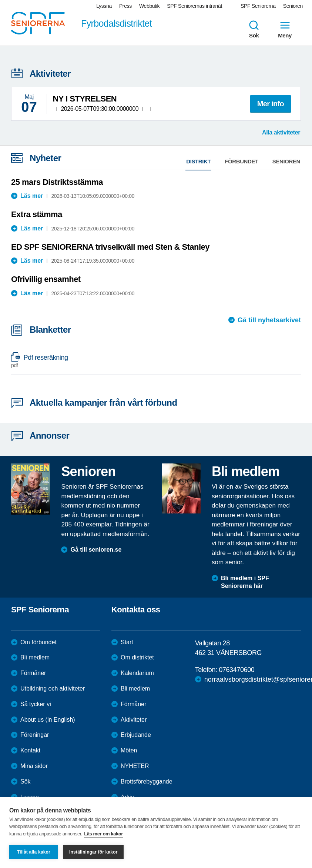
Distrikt (198, 161)
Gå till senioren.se (96, 550)
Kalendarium (137, 673)
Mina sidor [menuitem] (34, 766)
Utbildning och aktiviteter (53, 689)
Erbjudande (136, 735)
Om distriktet (137, 657)
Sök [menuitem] (254, 29)
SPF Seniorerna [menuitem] (258, 6)
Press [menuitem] (125, 6)
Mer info (271, 104)
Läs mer (32, 196)
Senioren (286, 161)
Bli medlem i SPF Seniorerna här (245, 582)
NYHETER (135, 766)
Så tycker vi (36, 704)
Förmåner (33, 673)
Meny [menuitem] (285, 29)
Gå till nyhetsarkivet (269, 320)
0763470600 (236, 670)
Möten (129, 750)
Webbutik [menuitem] (149, 6)
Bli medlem (35, 657)
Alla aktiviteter (281, 132)
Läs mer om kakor (103, 834)
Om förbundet (38, 642)
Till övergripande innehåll (0, 0)
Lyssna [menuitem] (104, 6)
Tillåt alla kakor (34, 852)
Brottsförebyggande (147, 781)
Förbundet (241, 161)
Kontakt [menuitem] (30, 750)
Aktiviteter (134, 720)
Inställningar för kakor (93, 852)
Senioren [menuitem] (293, 6)
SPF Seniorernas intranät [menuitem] (194, 6)
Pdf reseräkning (152, 361)
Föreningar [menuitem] (35, 735)
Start (127, 642)
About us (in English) (48, 720)
